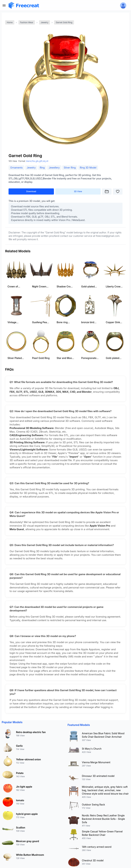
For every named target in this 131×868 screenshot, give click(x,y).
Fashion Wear (27, 22)
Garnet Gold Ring (64, 22)
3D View (78, 191)
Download (31, 191)
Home (10, 22)
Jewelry (45, 22)
